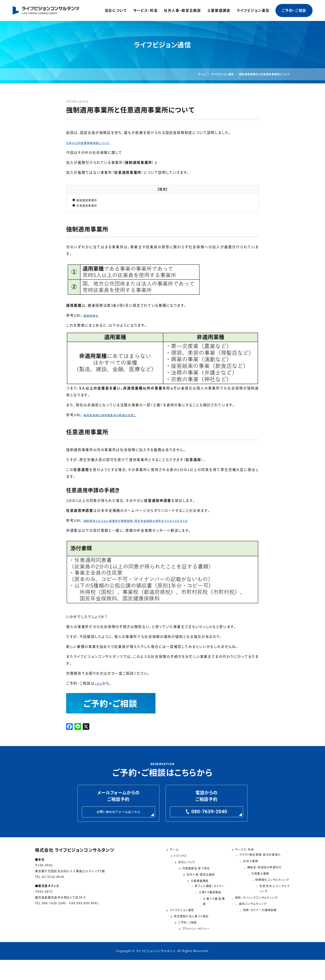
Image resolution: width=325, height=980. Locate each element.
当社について (116, 10)
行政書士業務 (247, 886)
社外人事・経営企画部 (183, 10)
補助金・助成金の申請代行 (257, 879)
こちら (100, 686)
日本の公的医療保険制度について (95, 142)
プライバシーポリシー (188, 950)
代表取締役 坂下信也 (188, 880)
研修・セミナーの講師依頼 (257, 926)
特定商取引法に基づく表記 (192, 934)
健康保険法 (93, 318)
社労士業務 (245, 871)
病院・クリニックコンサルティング (262, 910)
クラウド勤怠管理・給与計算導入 (262, 863)
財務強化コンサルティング (257, 894)
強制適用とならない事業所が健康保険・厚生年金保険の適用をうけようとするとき (152, 523)
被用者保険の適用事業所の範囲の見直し (118, 418)
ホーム (175, 856)
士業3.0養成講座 (184, 910)
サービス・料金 (146, 10)
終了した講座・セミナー (189, 902)
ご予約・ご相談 (294, 10)
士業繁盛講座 (219, 10)
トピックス (178, 864)
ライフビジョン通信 (253, 10)
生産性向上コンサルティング (259, 902)
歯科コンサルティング (253, 918)
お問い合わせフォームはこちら (119, 816)
